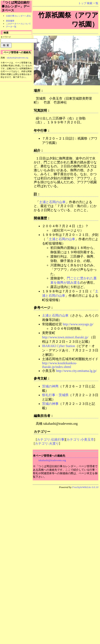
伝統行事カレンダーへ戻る (18, 16)
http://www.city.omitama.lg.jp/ (76, 371)
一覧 (96, 3)
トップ (82, 3)
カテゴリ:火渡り (47, 443)
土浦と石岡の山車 (52, 202)
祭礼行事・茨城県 (55, 395)
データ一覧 (11, 27)
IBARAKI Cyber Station (58, 346)
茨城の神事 (50, 404)
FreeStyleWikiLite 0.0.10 (85, 487)
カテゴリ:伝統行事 (51, 440)
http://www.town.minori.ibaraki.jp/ (65, 337)
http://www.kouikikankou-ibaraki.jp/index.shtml (60, 365)
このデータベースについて (18, 24)
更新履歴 (10, 21)
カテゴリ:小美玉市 (80, 440)
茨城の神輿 (50, 386)
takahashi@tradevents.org (52, 460)
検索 (90, 3)
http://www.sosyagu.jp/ (78, 324)
